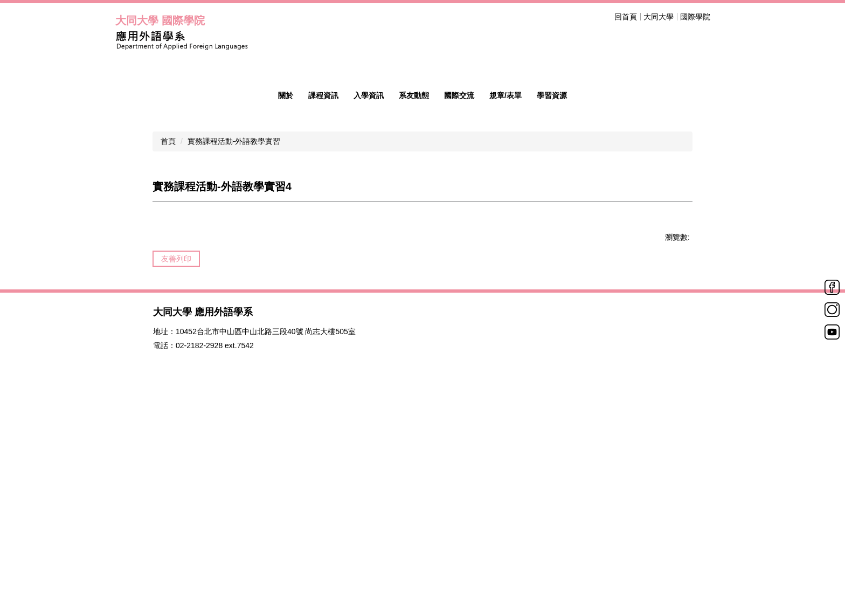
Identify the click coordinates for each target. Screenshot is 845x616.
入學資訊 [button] (369, 300)
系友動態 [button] (414, 300)
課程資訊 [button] (323, 300)
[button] (129, 168)
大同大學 (659, 17)
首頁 (168, 346)
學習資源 (552, 300)
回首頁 (626, 17)
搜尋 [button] (723, 17)
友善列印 (176, 463)
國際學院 (695, 17)
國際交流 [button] (459, 300)
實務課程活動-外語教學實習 (234, 346)
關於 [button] (286, 300)
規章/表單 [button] (505, 300)
